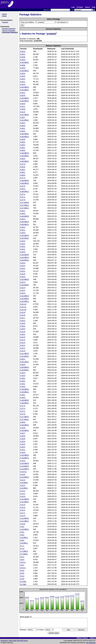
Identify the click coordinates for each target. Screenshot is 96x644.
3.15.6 (23, 436)
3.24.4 (23, 241)
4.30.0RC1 (25, 137)
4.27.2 (23, 194)
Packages (80, 7)
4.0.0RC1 (24, 488)
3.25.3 (23, 219)
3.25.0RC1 (25, 238)
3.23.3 (23, 266)
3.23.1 (23, 271)
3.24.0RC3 (25, 255)
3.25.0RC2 (25, 235)
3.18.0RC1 (25, 403)
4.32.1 (23, 93)
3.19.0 (23, 386)
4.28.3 (23, 159)
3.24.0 (23, 252)
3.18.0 (23, 397)
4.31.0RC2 (25, 115)
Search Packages (9, 30)
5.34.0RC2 (25, 62)
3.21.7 (23, 318)
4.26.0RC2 (25, 222)
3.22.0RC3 (25, 296)
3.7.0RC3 (24, 551)
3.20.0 (23, 365)
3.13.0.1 (23, 472)
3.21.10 (23, 310)
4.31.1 (23, 106)
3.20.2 (23, 334)
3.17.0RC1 (25, 419)
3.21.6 (23, 332)
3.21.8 (23, 315)
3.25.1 (23, 230)
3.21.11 (23, 307)
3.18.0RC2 (25, 400)
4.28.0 (23, 175)
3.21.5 (23, 337)
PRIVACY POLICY (82, 638)
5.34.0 (23, 60)
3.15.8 (23, 428)
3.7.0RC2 (24, 554)
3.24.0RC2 (25, 257)
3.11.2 (23, 510)
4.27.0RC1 (25, 208)
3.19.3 (23, 375)
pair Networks (91, 643)
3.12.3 (23, 485)
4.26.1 (23, 211)
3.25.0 (23, 233)
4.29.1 (23, 148)
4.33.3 (23, 76)
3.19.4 (23, 373)
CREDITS (93, 638)
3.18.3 (23, 326)
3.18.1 (23, 395)
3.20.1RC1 (25, 362)
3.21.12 (23, 304)
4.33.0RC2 (25, 87)
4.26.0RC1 (25, 224)
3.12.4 (23, 480)
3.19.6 (23, 323)
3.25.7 (23, 117)
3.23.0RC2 (25, 285)
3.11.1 (23, 513)
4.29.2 (23, 145)
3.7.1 (22, 546)
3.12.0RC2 (25, 499)
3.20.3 (23, 321)
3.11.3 (23, 507)
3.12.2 (23, 491)
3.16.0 (23, 422)
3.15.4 (23, 441)
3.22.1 (23, 290)
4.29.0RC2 (25, 156)
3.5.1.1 (23, 562)
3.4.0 (22, 573)
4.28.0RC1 (25, 191)
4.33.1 (23, 82)
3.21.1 (23, 348)
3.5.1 (22, 565)
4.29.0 (23, 150)
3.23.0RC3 (25, 279)
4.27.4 (23, 178)
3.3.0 (22, 579)
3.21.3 (23, 343)
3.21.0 (23, 351)
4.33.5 (23, 68)
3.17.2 (23, 408)
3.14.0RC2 (25, 466)
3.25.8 (23, 109)
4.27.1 (23, 197)
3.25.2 (23, 227)
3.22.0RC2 (25, 299)
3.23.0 (23, 277)
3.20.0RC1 (25, 370)
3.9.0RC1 (24, 538)
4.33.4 (23, 73)
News (5, 16)
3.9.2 (22, 527)
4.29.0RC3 (25, 153)
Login (73, 7)
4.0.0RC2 (24, 483)
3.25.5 (23, 167)
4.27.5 (23, 164)
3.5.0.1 (23, 568)
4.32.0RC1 (25, 101)
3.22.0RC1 (25, 301)
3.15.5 (23, 439)
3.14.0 (23, 461)
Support (87, 7)
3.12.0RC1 (25, 502)
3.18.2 (23, 381)
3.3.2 (22, 576)
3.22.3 (23, 288)
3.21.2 (23, 345)
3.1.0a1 (23, 584)
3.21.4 (23, 340)
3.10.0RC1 (25, 529)
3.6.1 (22, 557)
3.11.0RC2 (25, 518)
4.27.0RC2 (25, 205)
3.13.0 (23, 474)
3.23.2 (23, 268)
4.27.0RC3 (25, 202)
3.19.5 (23, 329)
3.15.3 (23, 444)
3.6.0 (22, 559)
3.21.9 (23, 312)
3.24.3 (23, 244)
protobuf (51, 34)
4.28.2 (23, 170)
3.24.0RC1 (25, 260)
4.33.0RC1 (25, 90)
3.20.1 (23, 359)
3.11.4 (23, 505)
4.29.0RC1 (25, 161)
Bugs (94, 7)
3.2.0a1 (23, 581)
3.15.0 (23, 452)
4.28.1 (23, 172)
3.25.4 (23, 189)
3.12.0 (23, 496)
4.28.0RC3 (25, 181)
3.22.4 (23, 282)
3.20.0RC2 (25, 367)
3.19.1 (23, 384)
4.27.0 (23, 200)
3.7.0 (22, 549)
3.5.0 (22, 570)
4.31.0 (23, 112)
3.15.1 (23, 450)
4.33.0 (23, 84)
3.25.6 (23, 139)
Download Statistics (10, 32)
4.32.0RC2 (25, 98)
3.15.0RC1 (25, 458)
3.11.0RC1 (25, 521)
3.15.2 (23, 447)
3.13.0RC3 (25, 477)
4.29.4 (23, 126)
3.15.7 (23, 433)
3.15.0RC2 (25, 455)
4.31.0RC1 (25, 120)
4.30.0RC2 (25, 134)
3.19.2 (23, 378)
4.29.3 (23, 142)
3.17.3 (23, 406)
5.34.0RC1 (25, 71)
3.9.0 (22, 535)
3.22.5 (23, 274)
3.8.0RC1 (24, 543)
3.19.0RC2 (25, 389)
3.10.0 (23, 524)
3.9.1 (22, 532)
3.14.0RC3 (25, 463)
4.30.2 (23, 123)
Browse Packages (9, 29)
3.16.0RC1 (25, 430)
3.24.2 (23, 246)
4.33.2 (23, 79)
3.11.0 (23, 516)
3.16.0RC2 (25, 425)
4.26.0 (23, 213)
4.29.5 (23, 104)
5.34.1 (23, 54)
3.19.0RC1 (25, 392)
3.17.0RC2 (25, 417)
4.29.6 (23, 65)
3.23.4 (23, 263)
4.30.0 (23, 131)
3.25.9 (23, 51)
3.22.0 (23, 293)
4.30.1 (23, 128)
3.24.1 (23, 249)
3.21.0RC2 (25, 354)
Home (5, 14)
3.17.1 (23, 411)
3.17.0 (23, 414)
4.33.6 (23, 57)
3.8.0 (22, 540)
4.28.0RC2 (25, 183)
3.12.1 (23, 494)
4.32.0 (23, 95)
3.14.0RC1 (25, 469)
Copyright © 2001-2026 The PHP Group (14, 641)
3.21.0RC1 (25, 356)
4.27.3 (23, 186)
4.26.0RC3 (25, 216)
